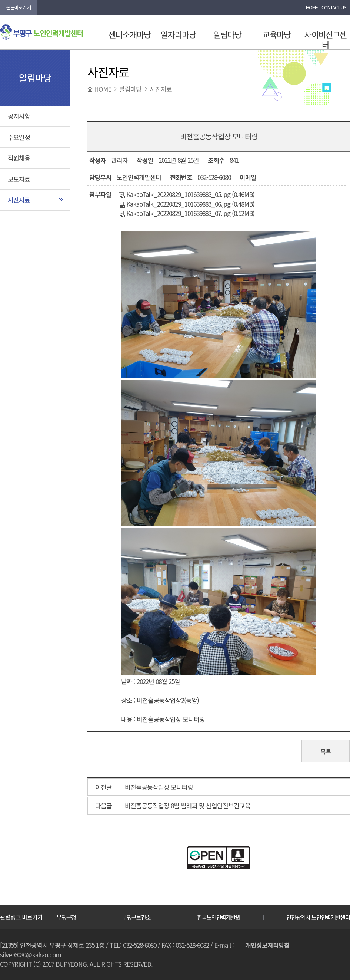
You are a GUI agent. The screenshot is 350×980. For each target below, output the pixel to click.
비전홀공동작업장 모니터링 (159, 787)
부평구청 (66, 917)
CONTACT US (334, 7)
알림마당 (227, 34)
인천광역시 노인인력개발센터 (318, 917)
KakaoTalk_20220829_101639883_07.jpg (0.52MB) (187, 213)
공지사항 (19, 116)
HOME (312, 7)
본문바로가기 (19, 7)
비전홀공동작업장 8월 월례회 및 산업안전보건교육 (188, 805)
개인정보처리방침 (267, 945)
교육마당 (277, 34)
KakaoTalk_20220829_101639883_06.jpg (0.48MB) (187, 204)
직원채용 (19, 158)
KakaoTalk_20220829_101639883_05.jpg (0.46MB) (187, 194)
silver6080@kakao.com (31, 955)
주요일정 (19, 137)
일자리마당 (178, 34)
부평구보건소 (136, 917)
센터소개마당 (130, 34)
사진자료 (19, 200)
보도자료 (19, 179)
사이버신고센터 (326, 39)
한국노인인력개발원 (219, 917)
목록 (326, 752)
